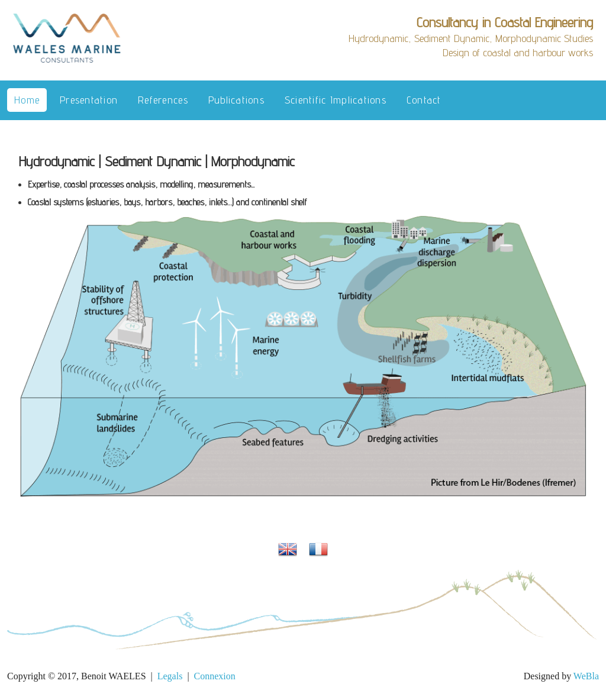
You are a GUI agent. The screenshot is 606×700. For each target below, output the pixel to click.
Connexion (215, 676)
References (163, 100)
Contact (424, 100)
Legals (170, 676)
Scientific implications (336, 100)
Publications (236, 100)
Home (27, 100)
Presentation (89, 100)
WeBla (586, 676)
